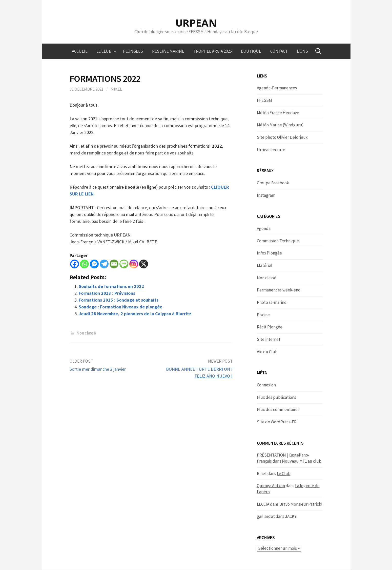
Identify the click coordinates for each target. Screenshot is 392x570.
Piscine (263, 315)
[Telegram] (104, 264)
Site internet (269, 339)
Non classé (86, 333)
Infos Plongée (269, 253)
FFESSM (264, 100)
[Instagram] (134, 264)
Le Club (104, 51)
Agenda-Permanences (277, 88)
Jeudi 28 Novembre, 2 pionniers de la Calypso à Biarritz (135, 314)
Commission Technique (278, 241)
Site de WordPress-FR (277, 422)
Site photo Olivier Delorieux (282, 137)
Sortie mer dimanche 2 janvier (98, 369)
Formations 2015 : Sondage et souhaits (119, 300)
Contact (279, 51)
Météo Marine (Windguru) (280, 125)
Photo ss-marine (272, 302)
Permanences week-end (279, 290)
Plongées (133, 51)
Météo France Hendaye (278, 113)
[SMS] (124, 264)
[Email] (114, 264)
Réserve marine (168, 51)
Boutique (251, 51)
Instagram (266, 195)
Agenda (264, 228)
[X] (144, 264)
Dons (302, 51)
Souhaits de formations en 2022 (111, 286)
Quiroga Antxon (271, 486)
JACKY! (291, 516)
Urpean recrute (271, 150)
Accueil (80, 51)
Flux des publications (276, 397)
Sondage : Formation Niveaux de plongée (120, 307)
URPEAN (196, 23)
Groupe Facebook (273, 183)
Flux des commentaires (278, 409)
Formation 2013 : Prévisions (107, 293)
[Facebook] (75, 264)
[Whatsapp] (84, 264)
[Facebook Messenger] (94, 264)
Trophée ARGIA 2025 (213, 51)
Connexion (266, 385)
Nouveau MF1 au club (302, 461)
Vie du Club (267, 352)
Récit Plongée (270, 327)
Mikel (116, 89)
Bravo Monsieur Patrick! (301, 504)
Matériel (265, 265)
